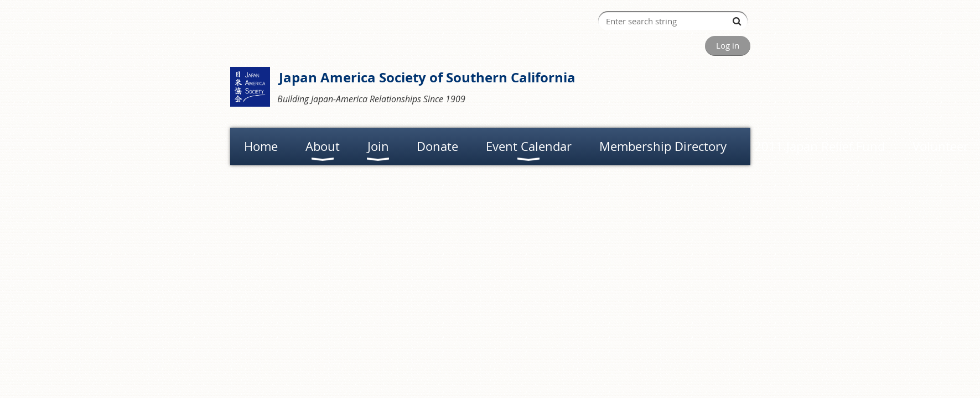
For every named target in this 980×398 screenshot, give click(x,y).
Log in (728, 45)
